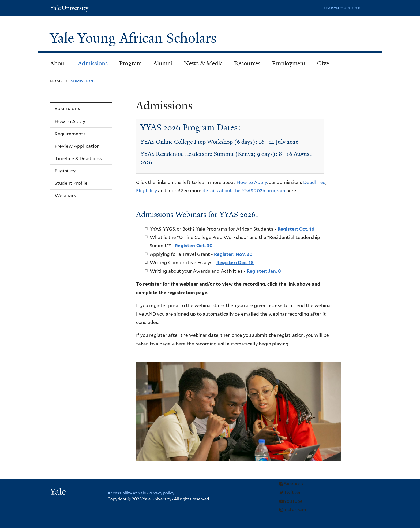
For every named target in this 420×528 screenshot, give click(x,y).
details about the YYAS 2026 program (244, 191)
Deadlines (314, 182)
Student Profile (71, 183)
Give (323, 63)
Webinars (65, 195)
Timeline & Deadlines (78, 158)
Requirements (70, 134)
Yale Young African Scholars (135, 38)
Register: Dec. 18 (235, 263)
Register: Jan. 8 (264, 271)
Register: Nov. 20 (233, 254)
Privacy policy (161, 493)
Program (128, 65)
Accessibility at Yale (127, 493)
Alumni (160, 65)
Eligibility (147, 191)
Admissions (90, 65)
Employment (289, 63)
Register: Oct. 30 (194, 246)
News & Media (203, 63)
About (56, 65)
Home (56, 81)
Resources (245, 65)
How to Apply (252, 182)
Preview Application (77, 146)
